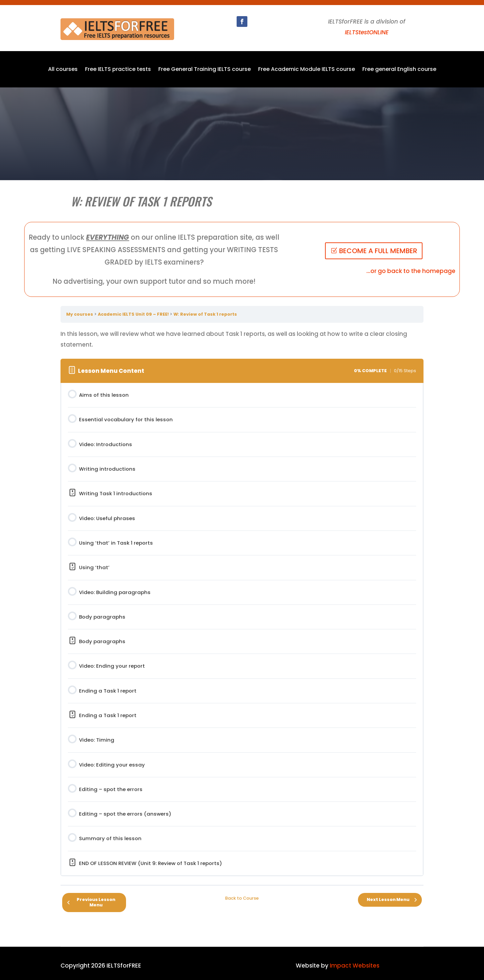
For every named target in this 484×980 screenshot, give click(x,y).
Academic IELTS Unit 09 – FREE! (133, 314)
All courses (63, 70)
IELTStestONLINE (367, 32)
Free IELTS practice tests (118, 70)
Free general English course (399, 70)
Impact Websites (355, 966)
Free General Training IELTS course (205, 70)
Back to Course (242, 898)
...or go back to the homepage (411, 271)
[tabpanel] (242, 339)
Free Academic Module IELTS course (307, 70)
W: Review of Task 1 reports (205, 314)
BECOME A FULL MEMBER (378, 251)
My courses (80, 314)
